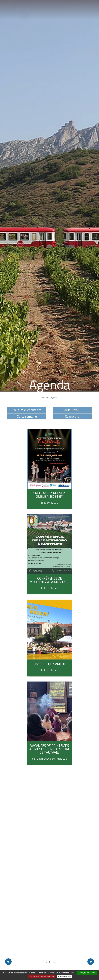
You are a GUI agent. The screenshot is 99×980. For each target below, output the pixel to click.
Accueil (45, 398)
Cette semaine (27, 416)
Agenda (54, 398)
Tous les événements (27, 410)
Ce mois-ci (72, 416)
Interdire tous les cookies (42, 976)
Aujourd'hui (72, 410)
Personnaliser (64, 976)
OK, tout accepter (87, 973)
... (55, 962)
